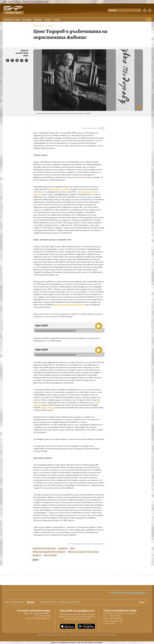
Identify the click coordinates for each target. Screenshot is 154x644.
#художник (63, 548)
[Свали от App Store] (68, 626)
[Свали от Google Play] (86, 626)
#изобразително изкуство (44, 548)
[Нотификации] (145, 10)
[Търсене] (139, 10)
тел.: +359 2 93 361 (43, 616)
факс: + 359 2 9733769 (112, 618)
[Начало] (13, 8)
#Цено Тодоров (50, 555)
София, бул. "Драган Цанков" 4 (37, 613)
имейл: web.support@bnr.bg (38, 618)
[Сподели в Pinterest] (22, 60)
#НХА (72, 548)
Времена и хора (43, 25)
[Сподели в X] (12, 60)
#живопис (37, 555)
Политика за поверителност (81, 635)
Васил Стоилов (60, 305)
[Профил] (150, 10)
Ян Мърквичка (84, 192)
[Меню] (148, 20)
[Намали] (103, 128)
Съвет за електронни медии (129, 593)
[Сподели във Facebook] (8, 60)
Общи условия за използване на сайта (52, 635)
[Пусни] (98, 326)
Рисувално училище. (60, 189)
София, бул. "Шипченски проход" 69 (119, 613)
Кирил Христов (48, 408)
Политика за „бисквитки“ (106, 635)
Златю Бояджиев (77, 305)
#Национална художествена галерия (83, 552)
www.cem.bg (109, 624)
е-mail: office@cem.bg (113, 621)
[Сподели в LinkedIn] (17, 60)
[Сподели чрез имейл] (26, 60)
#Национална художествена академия (49, 552)
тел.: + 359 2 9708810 (112, 616)
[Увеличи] (100, 128)
